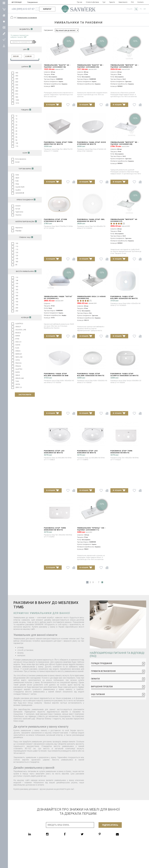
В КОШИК (53, 104)
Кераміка (19, 228)
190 (17, 302)
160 (17, 287)
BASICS (18, 333)
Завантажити (123, 2)
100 (17, 243)
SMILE (18, 375)
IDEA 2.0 (18, 342)
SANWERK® (20, 193)
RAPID (18, 372)
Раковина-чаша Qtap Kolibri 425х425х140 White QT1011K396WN (124, 298)
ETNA (17, 339)
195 (17, 305)
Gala (17, 175)
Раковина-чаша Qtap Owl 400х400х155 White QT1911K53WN (91, 221)
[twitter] (87, 834)
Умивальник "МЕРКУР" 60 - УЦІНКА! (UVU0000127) (125, 66)
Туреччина (19, 212)
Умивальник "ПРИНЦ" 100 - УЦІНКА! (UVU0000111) (91, 529)
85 (16, 265)
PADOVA (18, 363)
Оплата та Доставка (92, 2)
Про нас (80, 2)
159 (17, 283)
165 (17, 290)
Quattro (18, 190)
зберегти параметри (21, 42)
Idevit (17, 178)
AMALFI (18, 327)
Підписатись (110, 825)
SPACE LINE (20, 378)
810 (17, 94)
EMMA (18, 336)
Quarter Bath (20, 187)
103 (17, 143)
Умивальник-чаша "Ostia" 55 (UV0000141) (58, 297)
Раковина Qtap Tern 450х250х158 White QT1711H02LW (121, 453)
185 (17, 299)
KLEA (17, 348)
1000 (17, 100)
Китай (18, 209)
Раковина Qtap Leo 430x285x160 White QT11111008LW (54, 453)
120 (17, 253)
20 (16, 125)
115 (17, 249)
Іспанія (18, 206)
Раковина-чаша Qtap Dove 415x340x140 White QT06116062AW (92, 144)
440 (17, 73)
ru (141, 9)
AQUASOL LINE (21, 330)
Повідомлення (32, 2)
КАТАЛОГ (47, 9)
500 (17, 79)
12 (16, 116)
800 (17, 91)
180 (17, 262)
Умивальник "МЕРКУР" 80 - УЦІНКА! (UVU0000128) (125, 143)
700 (17, 88)
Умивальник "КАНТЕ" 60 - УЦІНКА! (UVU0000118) (57, 66)
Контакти (140, 2)
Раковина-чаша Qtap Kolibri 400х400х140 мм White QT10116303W (56, 376)
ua (145, 9)
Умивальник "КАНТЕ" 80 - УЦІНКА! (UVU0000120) (90, 66)
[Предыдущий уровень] (15, 18)
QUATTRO (19, 369)
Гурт (104, 2)
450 (17, 76)
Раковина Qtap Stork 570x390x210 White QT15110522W (56, 221)
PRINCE (18, 366)
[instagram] (52, 834)
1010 (17, 103)
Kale (17, 181)
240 (17, 308)
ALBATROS (19, 324)
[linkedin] (34, 834)
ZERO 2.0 (19, 387)
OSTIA (18, 360)
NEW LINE (19, 357)
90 (16, 140)
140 (17, 259)
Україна (18, 215)
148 (17, 280)
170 (17, 293)
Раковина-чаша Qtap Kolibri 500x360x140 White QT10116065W (91, 376)
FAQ (132, 2)
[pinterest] (105, 834)
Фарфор (18, 231)
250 (17, 311)
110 (17, 146)
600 (17, 82)
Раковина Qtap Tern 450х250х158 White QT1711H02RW (55, 530)
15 (16, 122)
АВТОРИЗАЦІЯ (17, 2)
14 (16, 119)
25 (16, 128)
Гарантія (112, 2)
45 (16, 134)
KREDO (18, 351)
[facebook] (70, 834)
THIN (17, 381)
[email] (122, 834)
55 (16, 137)
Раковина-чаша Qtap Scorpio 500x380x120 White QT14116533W (124, 376)
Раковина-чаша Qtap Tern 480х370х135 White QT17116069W (58, 144)
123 (17, 256)
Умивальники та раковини (27, 18)
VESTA (18, 384)
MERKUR (19, 354)
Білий (17, 162)
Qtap (17, 184)
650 (17, 85)
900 (17, 97)
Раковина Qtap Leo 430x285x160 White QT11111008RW (87, 453)
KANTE (18, 345)
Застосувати (25, 395)
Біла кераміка (21, 159)
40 (16, 131)
